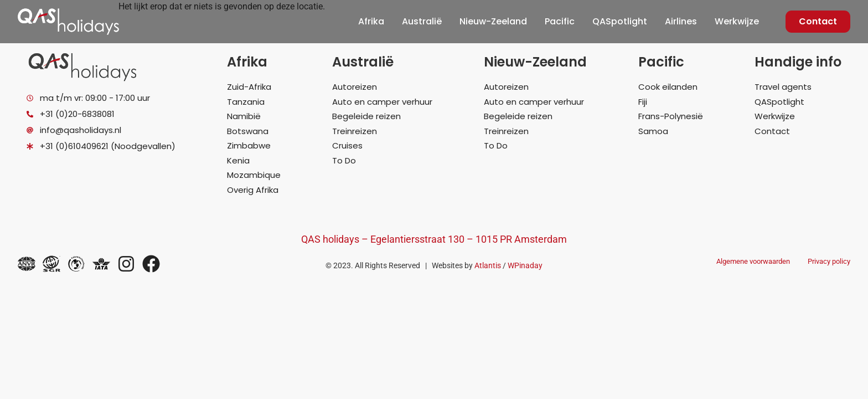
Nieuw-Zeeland (493, 21)
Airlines (681, 21)
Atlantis (488, 265)
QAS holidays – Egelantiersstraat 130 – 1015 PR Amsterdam (434, 239)
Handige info (798, 62)
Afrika (371, 21)
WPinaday (525, 265)
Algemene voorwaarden (753, 261)
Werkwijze (737, 21)
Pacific (560, 21)
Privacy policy (829, 261)
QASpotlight (620, 21)
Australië (422, 21)
